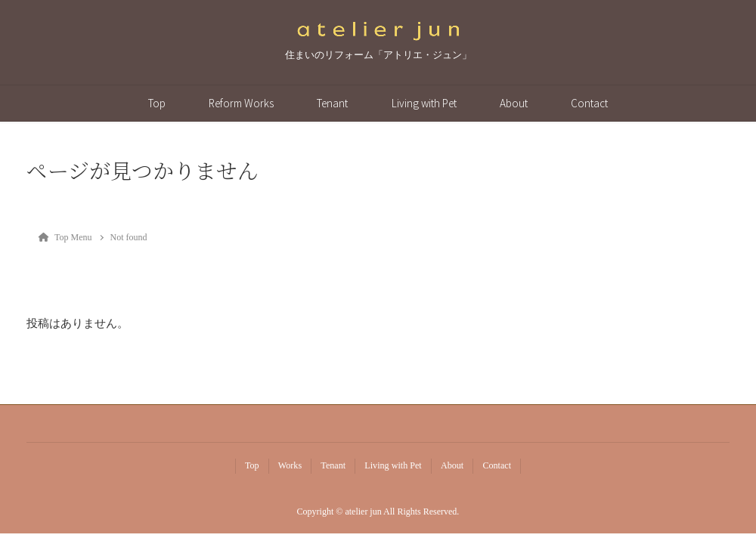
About (514, 103)
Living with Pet (424, 103)
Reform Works (241, 103)
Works (290, 465)
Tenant (332, 103)
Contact (589, 103)
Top (157, 103)
